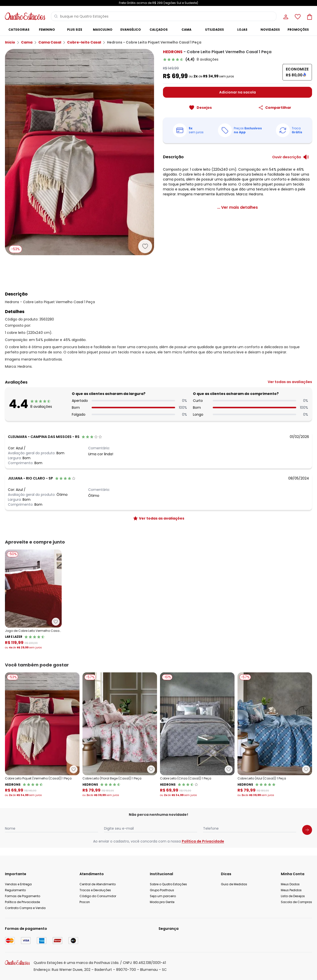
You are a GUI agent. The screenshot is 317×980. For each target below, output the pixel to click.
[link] (191, 59)
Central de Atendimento (98, 884)
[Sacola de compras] (309, 16)
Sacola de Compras (296, 902)
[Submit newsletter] (307, 830)
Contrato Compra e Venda (25, 908)
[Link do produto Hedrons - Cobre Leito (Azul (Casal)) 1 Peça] (275, 735)
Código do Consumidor (98, 896)
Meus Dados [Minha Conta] (290, 884)
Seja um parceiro (163, 896)
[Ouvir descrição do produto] (291, 157)
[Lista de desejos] (297, 16)
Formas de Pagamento (23, 896)
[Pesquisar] (56, 16)
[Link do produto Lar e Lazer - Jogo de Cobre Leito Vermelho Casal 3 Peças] (33, 600)
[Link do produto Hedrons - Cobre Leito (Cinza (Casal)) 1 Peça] (197, 735)
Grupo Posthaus (162, 890)
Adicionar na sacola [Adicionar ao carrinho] (238, 92)
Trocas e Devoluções (95, 890)
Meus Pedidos (291, 890)
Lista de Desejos (293, 896)
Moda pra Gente (162, 902)
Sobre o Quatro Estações (168, 884)
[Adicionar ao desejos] (145, 246)
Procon (85, 902)
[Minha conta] (285, 16)
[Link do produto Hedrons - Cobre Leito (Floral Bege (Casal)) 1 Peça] (120, 735)
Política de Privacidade (203, 841)
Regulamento (15, 890)
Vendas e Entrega (18, 884)
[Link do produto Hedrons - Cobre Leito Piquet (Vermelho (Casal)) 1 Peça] (42, 735)
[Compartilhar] (275, 108)
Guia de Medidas (234, 884)
